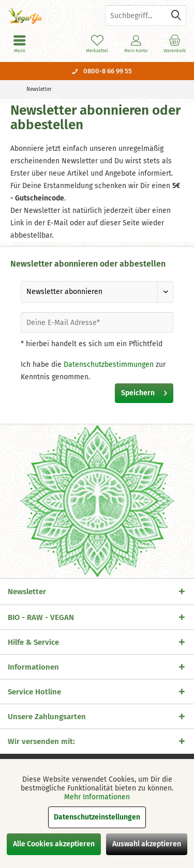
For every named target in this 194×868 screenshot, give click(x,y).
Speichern (144, 391)
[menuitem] (175, 44)
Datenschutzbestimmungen (109, 365)
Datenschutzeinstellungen (97, 817)
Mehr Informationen (97, 797)
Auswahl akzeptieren (147, 844)
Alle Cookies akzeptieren (54, 844)
